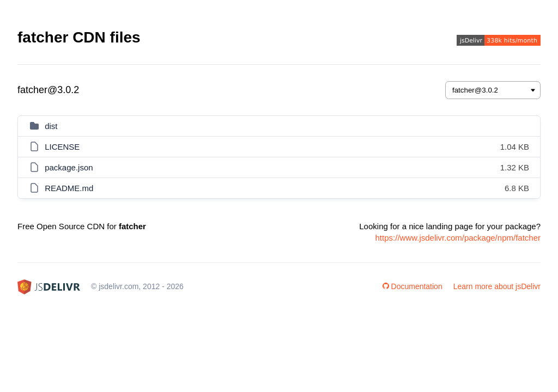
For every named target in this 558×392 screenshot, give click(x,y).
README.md (69, 188)
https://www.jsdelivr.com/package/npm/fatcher (458, 238)
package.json (69, 167)
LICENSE (62, 147)
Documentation (413, 286)
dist (51, 126)
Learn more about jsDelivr (497, 286)
